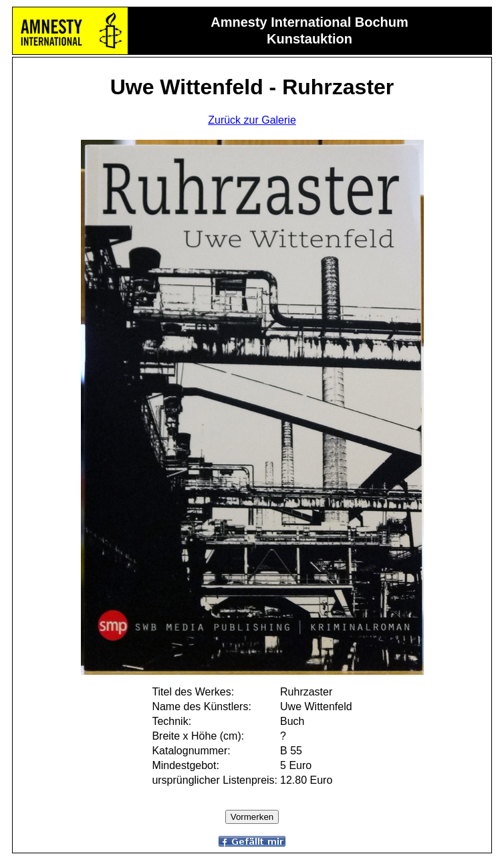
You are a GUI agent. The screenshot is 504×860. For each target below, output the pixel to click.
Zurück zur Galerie (252, 120)
